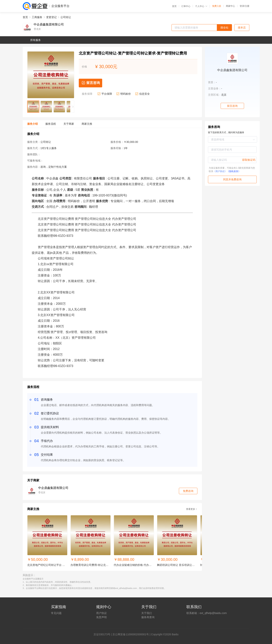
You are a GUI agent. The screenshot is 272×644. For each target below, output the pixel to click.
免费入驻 (217, 6)
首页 (174, 6)
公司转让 (66, 17)
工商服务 (37, 17)
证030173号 (103, 634)
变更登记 (51, 17)
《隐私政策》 (234, 171)
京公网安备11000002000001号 (131, 634)
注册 (247, 6)
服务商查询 (148, 617)
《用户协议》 (220, 171)
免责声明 (101, 617)
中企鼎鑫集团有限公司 (49, 25)
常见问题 (56, 613)
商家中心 (230, 6)
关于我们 (147, 613)
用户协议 (101, 613)
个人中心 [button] (201, 6)
